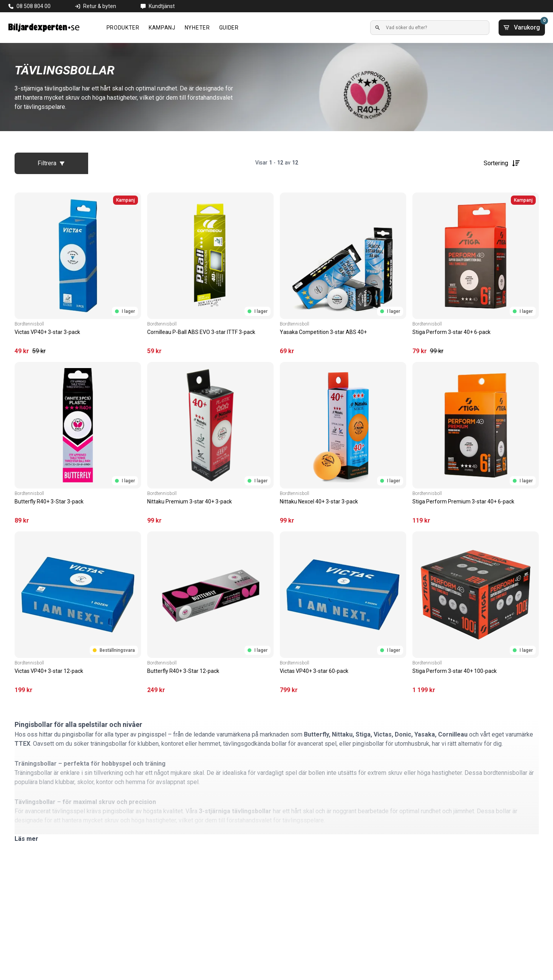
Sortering (502, 163)
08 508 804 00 (34, 6)
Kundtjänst (162, 6)
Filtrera (51, 163)
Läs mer (26, 839)
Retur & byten (100, 6)
